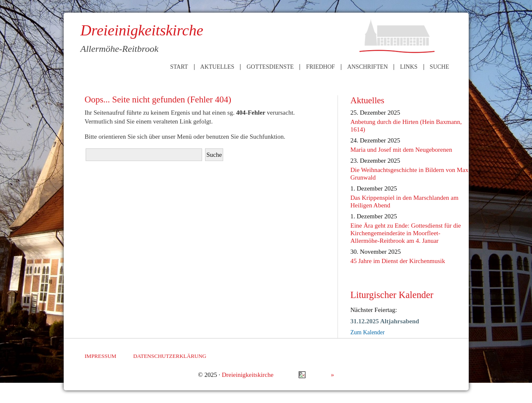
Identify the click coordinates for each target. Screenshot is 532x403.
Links (409, 67)
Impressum (101, 356)
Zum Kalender (368, 332)
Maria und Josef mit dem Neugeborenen (401, 150)
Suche (440, 67)
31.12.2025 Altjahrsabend (385, 321)
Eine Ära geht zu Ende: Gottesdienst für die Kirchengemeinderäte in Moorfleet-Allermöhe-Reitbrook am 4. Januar (406, 233)
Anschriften (367, 67)
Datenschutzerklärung (170, 356)
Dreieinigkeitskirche (248, 375)
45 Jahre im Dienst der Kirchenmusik (398, 261)
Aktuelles (217, 67)
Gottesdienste (270, 67)
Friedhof (320, 67)
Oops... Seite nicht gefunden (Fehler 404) (158, 99)
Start (179, 67)
